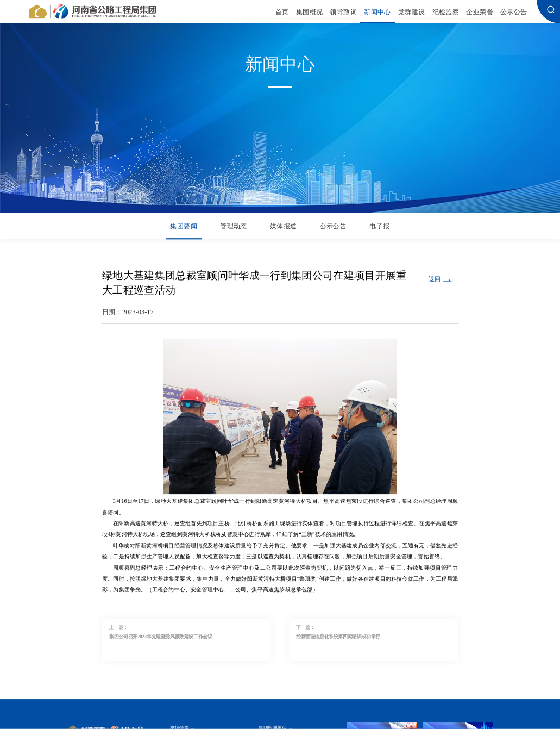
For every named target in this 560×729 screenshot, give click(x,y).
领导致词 (343, 12)
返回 (434, 279)
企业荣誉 (480, 12)
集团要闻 (184, 226)
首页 (282, 12)
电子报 (379, 226)
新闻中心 (377, 12)
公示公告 (514, 12)
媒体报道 (284, 226)
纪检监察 (446, 12)
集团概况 (310, 12)
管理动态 (234, 226)
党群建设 (412, 12)
